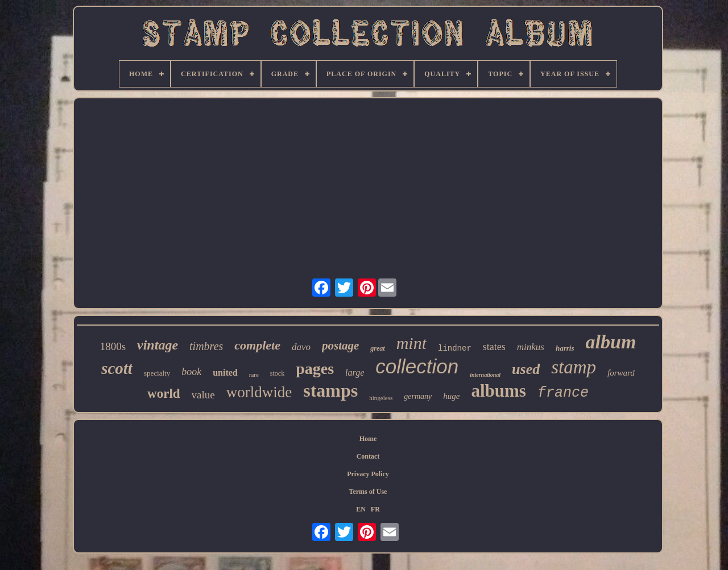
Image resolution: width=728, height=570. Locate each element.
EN (361, 509)
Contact (368, 456)
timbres (206, 346)
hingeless (381, 398)
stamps (330, 390)
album (611, 342)
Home (368, 439)
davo (301, 347)
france (563, 393)
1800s (113, 346)
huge (451, 396)
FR (375, 509)
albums (498, 391)
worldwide (259, 392)
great (377, 348)
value (203, 395)
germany (418, 396)
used (526, 369)
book (191, 372)
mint (411, 343)
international (485, 375)
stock (277, 373)
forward (621, 373)
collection (417, 366)
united (225, 373)
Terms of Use (368, 492)
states (494, 347)
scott (117, 368)
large (355, 373)
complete (257, 345)
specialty (157, 373)
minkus (531, 347)
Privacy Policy (368, 474)
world (164, 394)
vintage (158, 345)
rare (254, 375)
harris (565, 348)
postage (340, 346)
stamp (574, 367)
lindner (455, 348)
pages (315, 369)
